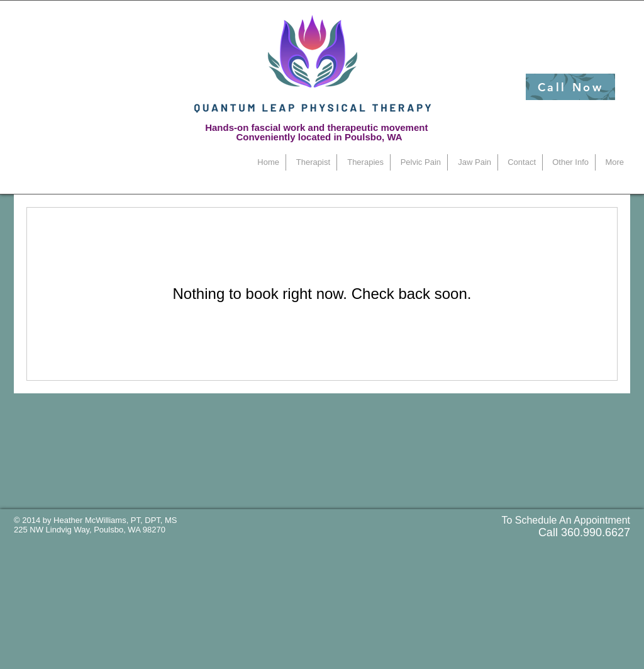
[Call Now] (570, 87)
